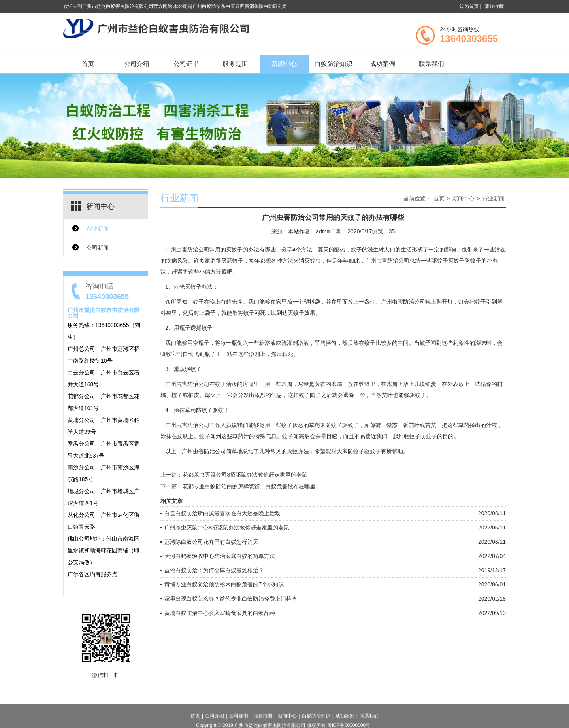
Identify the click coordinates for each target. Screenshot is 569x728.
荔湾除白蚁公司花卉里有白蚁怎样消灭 (211, 542)
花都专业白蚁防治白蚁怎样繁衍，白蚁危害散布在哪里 (249, 486)
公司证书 (186, 64)
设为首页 (469, 6)
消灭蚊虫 (310, 261)
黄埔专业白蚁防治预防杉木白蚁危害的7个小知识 (224, 584)
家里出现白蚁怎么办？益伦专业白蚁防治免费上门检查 (231, 599)
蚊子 (370, 343)
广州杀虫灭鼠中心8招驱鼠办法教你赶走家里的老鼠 (227, 528)
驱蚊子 (418, 395)
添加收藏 (494, 6)
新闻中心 (284, 64)
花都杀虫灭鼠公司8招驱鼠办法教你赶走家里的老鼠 (245, 475)
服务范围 (235, 64)
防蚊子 (334, 425)
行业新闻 (98, 229)
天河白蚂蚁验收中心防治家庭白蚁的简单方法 (220, 556)
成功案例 (382, 64)
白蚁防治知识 (333, 64)
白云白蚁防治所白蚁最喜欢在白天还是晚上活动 (222, 513)
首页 (88, 64)
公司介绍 (137, 64)
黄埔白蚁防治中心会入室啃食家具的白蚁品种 (220, 613)
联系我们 (431, 64)
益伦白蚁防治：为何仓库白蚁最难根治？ (214, 570)
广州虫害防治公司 (187, 250)
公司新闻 (98, 248)
